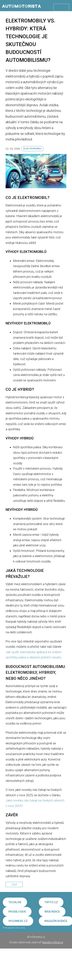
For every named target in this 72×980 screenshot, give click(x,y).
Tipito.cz (51, 902)
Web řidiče (52, 912)
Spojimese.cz (18, 921)
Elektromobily (32, 149)
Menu (61, 7)
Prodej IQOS (17, 912)
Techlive (15, 902)
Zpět (14, 884)
